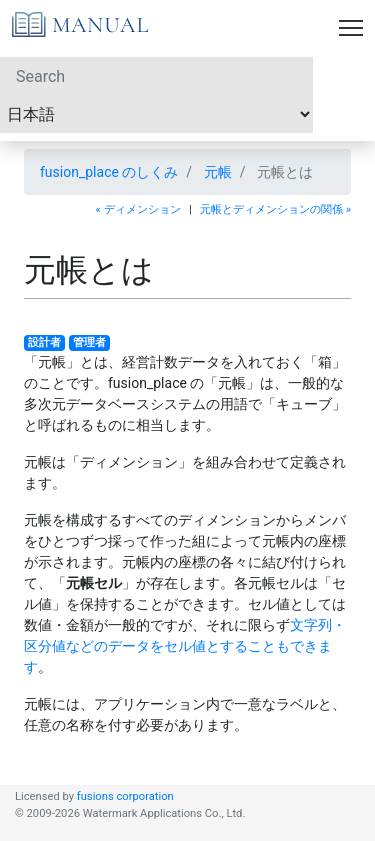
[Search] (156, 76)
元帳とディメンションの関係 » (275, 209)
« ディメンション (138, 209)
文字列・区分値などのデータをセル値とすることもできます (185, 646)
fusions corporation (125, 796)
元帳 (218, 172)
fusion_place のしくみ (109, 172)
